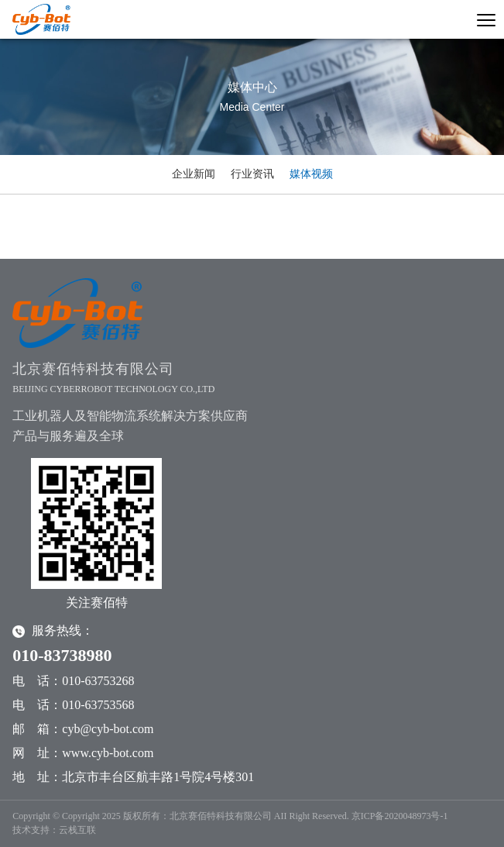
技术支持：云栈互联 (54, 830)
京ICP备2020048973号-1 (400, 816)
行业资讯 (252, 174)
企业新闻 (194, 174)
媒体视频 (311, 174)
